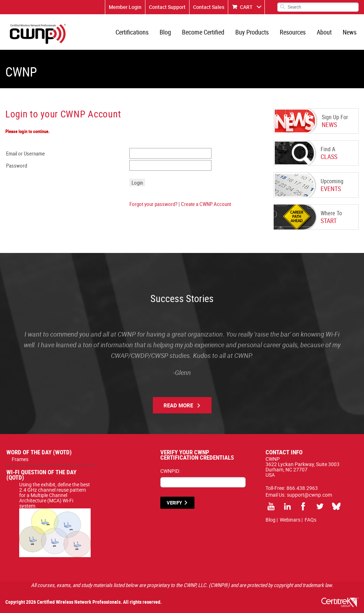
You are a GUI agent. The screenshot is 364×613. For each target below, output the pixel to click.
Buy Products (252, 32)
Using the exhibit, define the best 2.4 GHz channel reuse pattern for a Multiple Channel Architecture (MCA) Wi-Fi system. (55, 498)
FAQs (311, 520)
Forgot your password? (153, 204)
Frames (20, 459)
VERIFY (174, 503)
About (324, 32)
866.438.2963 (302, 488)
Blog (165, 32)
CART (246, 7)
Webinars (290, 520)
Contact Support (167, 7)
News (350, 32)
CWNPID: (170, 471)
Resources (293, 32)
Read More (178, 405)
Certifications (132, 32)
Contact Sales (209, 7)
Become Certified (203, 32)
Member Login (125, 7)
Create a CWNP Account (206, 204)
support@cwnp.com (309, 495)
